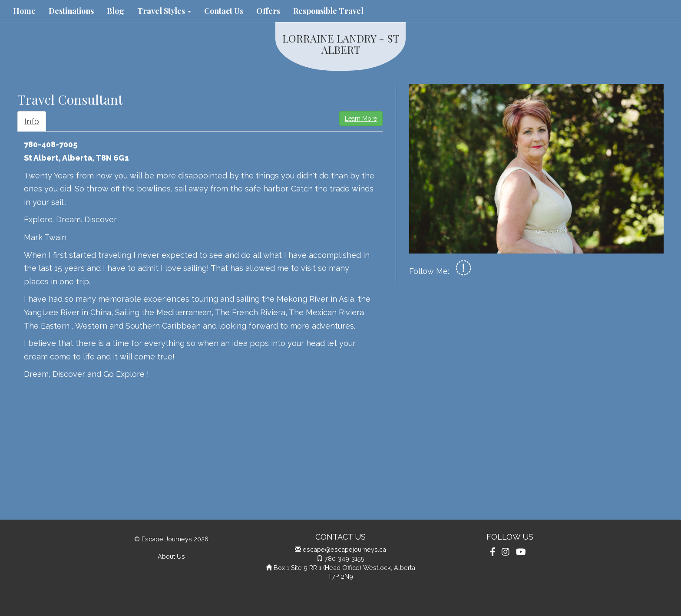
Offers (268, 11)
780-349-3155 (344, 558)
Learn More (361, 119)
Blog (116, 11)
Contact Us (224, 11)
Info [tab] (32, 121)
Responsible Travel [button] (328, 11)
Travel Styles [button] (164, 11)
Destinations (71, 11)
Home (24, 11)
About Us (171, 556)
